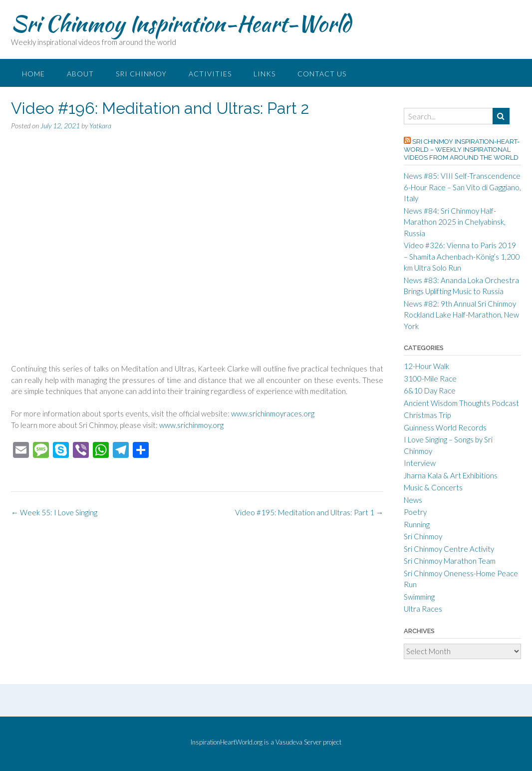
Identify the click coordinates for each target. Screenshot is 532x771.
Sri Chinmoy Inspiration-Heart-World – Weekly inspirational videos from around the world (462, 150)
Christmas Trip (427, 415)
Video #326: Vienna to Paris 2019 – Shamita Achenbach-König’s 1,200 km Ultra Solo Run (462, 256)
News (413, 500)
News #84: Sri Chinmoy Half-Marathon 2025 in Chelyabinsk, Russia (455, 222)
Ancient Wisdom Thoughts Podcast (461, 403)
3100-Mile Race (430, 379)
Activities (210, 74)
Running (417, 524)
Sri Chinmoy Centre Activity (449, 549)
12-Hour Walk (426, 366)
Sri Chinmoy (141, 74)
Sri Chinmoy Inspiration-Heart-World (181, 23)
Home (33, 74)
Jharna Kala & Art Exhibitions (451, 475)
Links (265, 74)
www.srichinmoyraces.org (273, 413)
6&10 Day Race (430, 390)
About (80, 74)
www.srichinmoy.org (191, 425)
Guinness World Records (445, 427)
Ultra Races (423, 609)
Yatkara (100, 126)
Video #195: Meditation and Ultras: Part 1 (309, 512)
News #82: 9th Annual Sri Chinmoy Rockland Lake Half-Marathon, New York (461, 315)
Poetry (415, 512)
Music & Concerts (433, 487)
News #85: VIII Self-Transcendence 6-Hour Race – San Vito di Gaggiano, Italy (462, 187)
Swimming (419, 597)
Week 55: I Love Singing (54, 512)
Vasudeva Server (299, 742)
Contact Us (322, 74)
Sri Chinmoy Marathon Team (450, 561)
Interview (420, 463)
